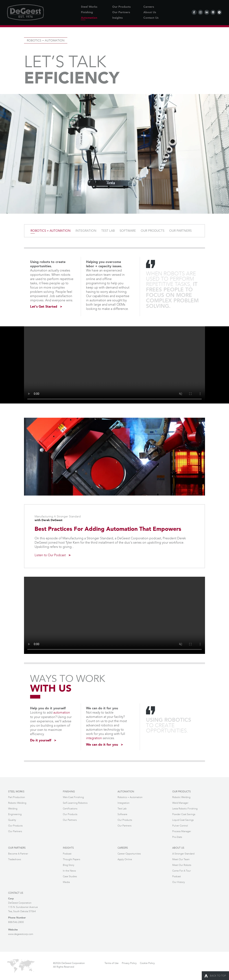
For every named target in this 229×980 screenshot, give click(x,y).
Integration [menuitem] (124, 803)
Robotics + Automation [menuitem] (130, 797)
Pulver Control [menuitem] (180, 825)
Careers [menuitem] (149, 7)
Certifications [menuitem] (70, 808)
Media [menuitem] (66, 882)
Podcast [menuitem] (67, 853)
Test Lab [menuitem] (122, 808)
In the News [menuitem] (69, 870)
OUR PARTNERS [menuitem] (180, 231)
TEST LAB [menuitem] (108, 231)
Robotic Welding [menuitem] (17, 803)
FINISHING (69, 791)
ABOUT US (178, 847)
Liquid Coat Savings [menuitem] (183, 820)
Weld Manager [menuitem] (180, 803)
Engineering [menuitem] (15, 814)
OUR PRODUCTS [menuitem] (153, 231)
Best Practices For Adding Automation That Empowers (108, 529)
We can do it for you (102, 745)
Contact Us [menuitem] (151, 18)
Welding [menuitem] (13, 808)
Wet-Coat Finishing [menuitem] (73, 797)
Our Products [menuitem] (121, 7)
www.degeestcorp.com (21, 933)
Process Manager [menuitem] (182, 831)
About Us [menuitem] (150, 12)
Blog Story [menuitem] (69, 865)
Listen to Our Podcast (53, 555)
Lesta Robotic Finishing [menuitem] (185, 808)
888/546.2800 (16, 921)
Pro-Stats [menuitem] (177, 837)
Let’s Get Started (44, 307)
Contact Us (16, 892)
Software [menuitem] (122, 814)
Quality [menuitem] (12, 820)
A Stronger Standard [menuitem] (183, 853)
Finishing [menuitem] (87, 12)
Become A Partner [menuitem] (18, 853)
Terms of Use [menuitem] (112, 962)
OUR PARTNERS (17, 847)
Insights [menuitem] (117, 18)
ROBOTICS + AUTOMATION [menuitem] (51, 231)
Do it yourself (41, 740)
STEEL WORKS (16, 791)
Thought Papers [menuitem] (71, 859)
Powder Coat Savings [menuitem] (184, 814)
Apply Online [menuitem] (125, 859)
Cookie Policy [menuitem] (147, 962)
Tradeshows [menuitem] (15, 859)
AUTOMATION (126, 791)
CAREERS (123, 847)
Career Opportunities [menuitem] (129, 853)
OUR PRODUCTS (182, 791)
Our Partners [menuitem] (121, 12)
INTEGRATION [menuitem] (86, 231)
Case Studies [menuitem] (70, 876)
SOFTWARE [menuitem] (128, 231)
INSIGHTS (68, 847)
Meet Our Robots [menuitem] (182, 865)
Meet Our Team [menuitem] (181, 859)
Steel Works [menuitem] (89, 7)
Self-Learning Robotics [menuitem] (75, 803)
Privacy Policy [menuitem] (129, 962)
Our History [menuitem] (179, 882)
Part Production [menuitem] (17, 797)
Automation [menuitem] (89, 18)
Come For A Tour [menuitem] (182, 870)
